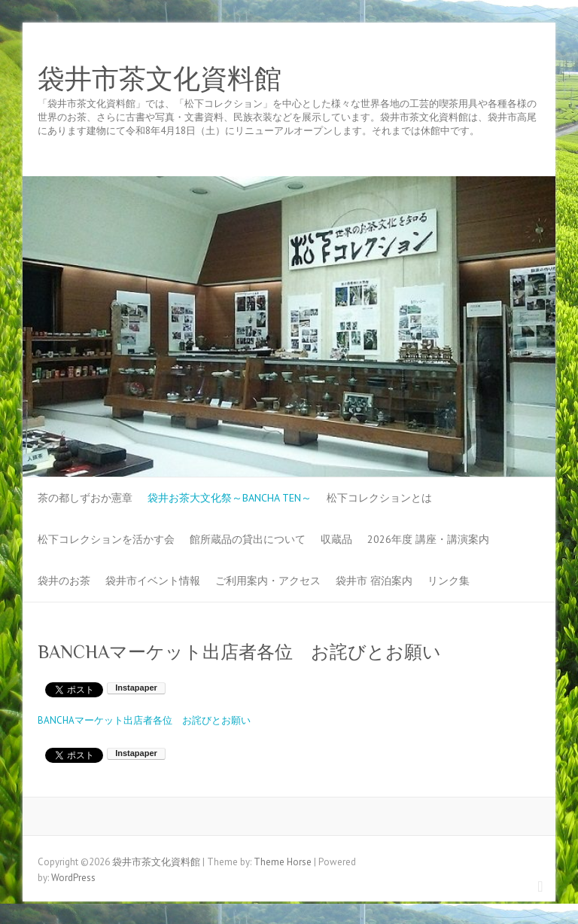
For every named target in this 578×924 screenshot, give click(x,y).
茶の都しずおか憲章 (85, 498)
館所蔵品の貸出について (248, 539)
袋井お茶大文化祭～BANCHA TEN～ (230, 498)
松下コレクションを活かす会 (106, 539)
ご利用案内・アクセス (268, 581)
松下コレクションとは (379, 498)
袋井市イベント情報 (153, 581)
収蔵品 (336, 539)
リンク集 (449, 581)
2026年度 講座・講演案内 (428, 539)
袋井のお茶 (64, 581)
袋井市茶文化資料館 (160, 79)
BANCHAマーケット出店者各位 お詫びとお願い (144, 720)
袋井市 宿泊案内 (374, 581)
